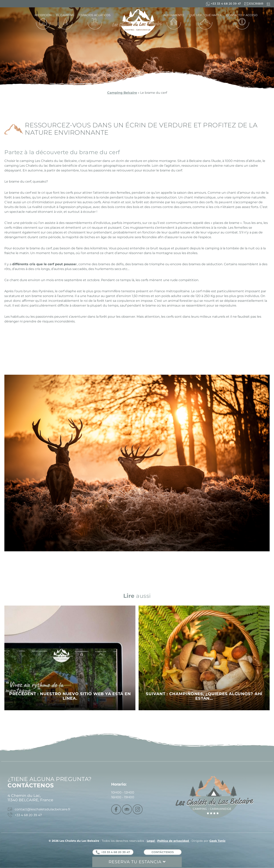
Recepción (43, 15)
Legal (151, 841)
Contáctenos (163, 852)
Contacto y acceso (242, 15)
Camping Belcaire (122, 93)
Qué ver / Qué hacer (205, 15)
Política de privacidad (173, 841)
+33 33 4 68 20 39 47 (113, 852)
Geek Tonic (217, 841)
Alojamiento (174, 15)
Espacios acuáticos (95, 15)
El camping (65, 15)
